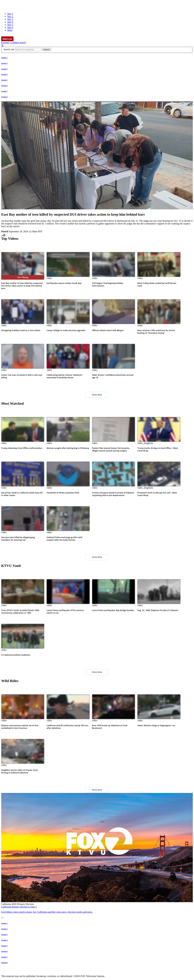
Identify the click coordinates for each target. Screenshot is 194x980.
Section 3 (4, 69)
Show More (97, 395)
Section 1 (4, 58)
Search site (9, 49)
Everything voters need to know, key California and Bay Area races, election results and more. (47, 912)
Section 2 (4, 63)
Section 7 (4, 91)
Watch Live (7, 39)
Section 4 (4, 74)
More (10, 30)
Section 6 (4, 86)
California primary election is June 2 (19, 907)
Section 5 (4, 80)
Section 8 (4, 97)
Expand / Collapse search (13, 42)
